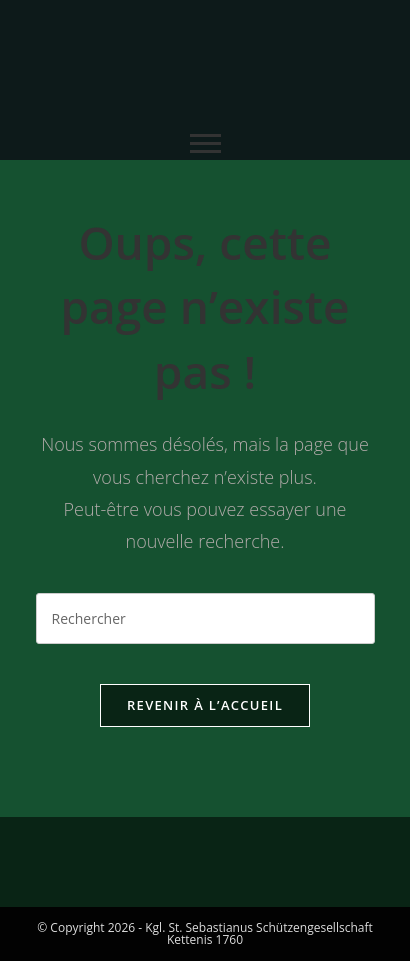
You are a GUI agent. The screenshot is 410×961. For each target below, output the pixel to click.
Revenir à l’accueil (205, 705)
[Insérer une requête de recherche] (205, 618)
